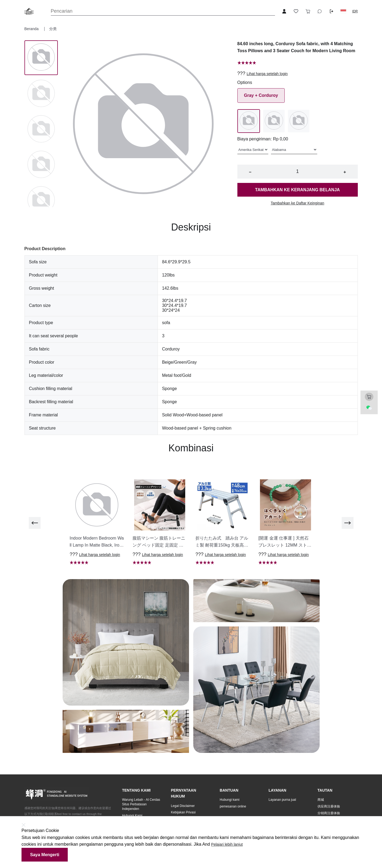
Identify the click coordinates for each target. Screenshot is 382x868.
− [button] (250, 172)
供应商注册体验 (329, 806)
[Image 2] (41, 129)
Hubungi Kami (132, 816)
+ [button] (345, 172)
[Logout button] (331, 11)
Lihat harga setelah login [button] (267, 74)
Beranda (32, 29)
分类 (53, 29)
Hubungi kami (229, 800)
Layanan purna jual (282, 800)
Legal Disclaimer (183, 806)
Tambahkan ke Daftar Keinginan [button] (297, 203)
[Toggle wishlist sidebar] (296, 11)
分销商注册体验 (329, 813)
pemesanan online (233, 806)
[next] (348, 523)
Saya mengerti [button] (45, 855)
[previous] (35, 523)
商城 (321, 800)
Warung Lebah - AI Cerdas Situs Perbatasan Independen (141, 804)
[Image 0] (41, 58)
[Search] (163, 11)
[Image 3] (41, 165)
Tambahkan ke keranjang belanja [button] (297, 190)
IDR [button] (355, 11)
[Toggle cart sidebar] (308, 11)
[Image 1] (41, 94)
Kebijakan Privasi (183, 812)
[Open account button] (284, 11)
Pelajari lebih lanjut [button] (227, 844)
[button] (343, 11)
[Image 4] (41, 200)
